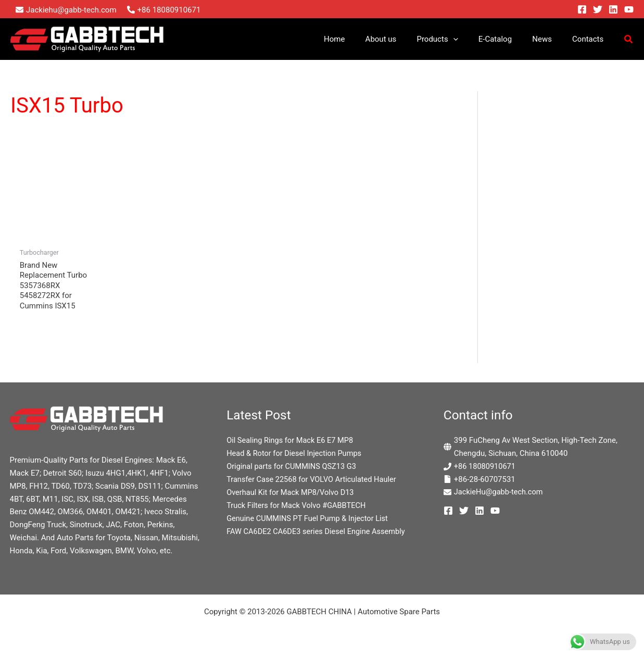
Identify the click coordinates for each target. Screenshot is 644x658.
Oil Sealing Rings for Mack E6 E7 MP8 (292, 441)
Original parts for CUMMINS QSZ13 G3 (293, 467)
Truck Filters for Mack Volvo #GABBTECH (298, 505)
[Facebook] (582, 9)
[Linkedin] (613, 9)
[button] (470, 39)
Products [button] (454, 39)
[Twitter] (598, 9)
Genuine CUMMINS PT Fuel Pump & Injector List (310, 518)
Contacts (590, 39)
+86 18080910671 (486, 467)
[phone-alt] (164, 10)
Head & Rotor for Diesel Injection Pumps (296, 454)
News (549, 39)
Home (360, 39)
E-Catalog (507, 39)
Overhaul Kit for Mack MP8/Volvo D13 (292, 492)
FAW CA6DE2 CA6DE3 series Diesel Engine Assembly (318, 531)
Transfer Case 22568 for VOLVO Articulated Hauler (314, 480)
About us (402, 39)
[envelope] (66, 10)
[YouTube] (629, 9)
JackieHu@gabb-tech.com (500, 492)
